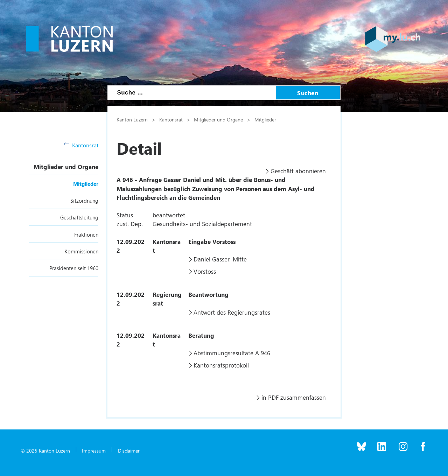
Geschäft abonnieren (298, 171)
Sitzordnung (84, 201)
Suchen (308, 93)
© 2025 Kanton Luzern (45, 450)
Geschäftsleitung (79, 217)
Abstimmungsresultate (223, 353)
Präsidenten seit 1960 (74, 268)
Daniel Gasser (212, 259)
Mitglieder (86, 184)
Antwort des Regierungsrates (232, 312)
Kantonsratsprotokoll (221, 365)
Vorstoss (205, 271)
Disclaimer (129, 450)
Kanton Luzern (132, 119)
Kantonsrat (81, 145)
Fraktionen (86, 234)
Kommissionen (81, 251)
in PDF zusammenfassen (294, 397)
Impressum (94, 450)
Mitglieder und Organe (66, 167)
